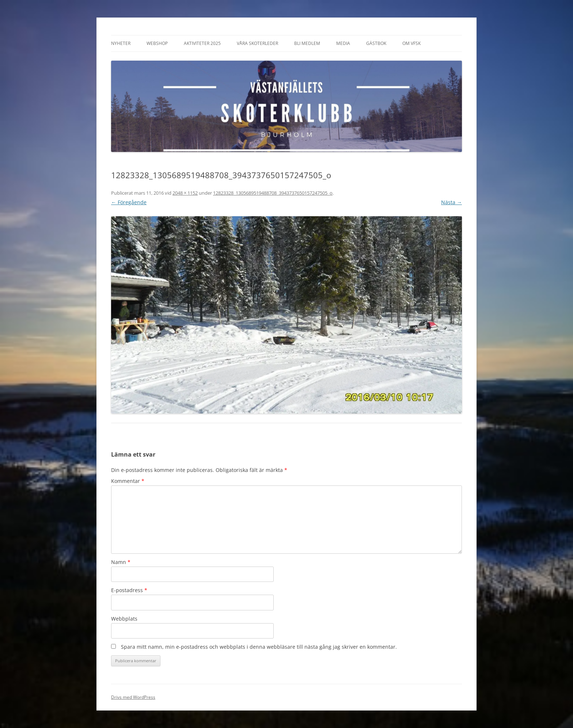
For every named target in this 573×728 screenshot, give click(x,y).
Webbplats (124, 619)
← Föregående (129, 202)
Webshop (157, 43)
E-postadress (129, 590)
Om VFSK (411, 43)
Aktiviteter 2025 (202, 43)
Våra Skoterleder (257, 43)
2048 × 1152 (185, 193)
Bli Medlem (307, 43)
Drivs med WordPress (133, 697)
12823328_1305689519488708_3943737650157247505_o (273, 193)
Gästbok (376, 43)
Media (343, 43)
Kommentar (128, 481)
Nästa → (451, 202)
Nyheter (121, 43)
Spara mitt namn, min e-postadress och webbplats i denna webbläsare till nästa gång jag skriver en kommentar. (259, 647)
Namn (121, 562)
